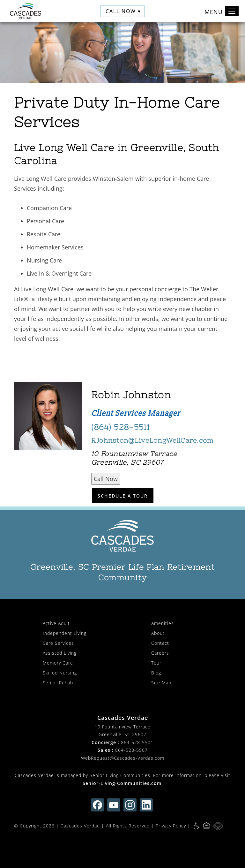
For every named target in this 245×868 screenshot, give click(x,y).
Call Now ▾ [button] (123, 11)
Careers (160, 653)
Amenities (163, 623)
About (158, 633)
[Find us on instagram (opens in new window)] (130, 805)
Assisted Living (60, 653)
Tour (156, 663)
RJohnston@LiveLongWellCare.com (152, 440)
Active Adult (56, 623)
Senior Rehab (58, 683)
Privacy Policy (171, 826)
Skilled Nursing (60, 673)
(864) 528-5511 (120, 427)
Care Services (58, 643)
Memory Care (58, 663)
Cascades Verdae (80, 826)
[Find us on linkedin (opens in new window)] (146, 805)
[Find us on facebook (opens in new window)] (97, 805)
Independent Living (65, 633)
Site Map (161, 683)
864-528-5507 (131, 750)
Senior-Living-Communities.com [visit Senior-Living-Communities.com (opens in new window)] (122, 783)
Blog (156, 673)
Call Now (106, 479)
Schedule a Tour (123, 496)
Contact (160, 643)
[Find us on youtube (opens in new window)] (114, 805)
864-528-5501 (137, 742)
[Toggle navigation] (232, 11)
